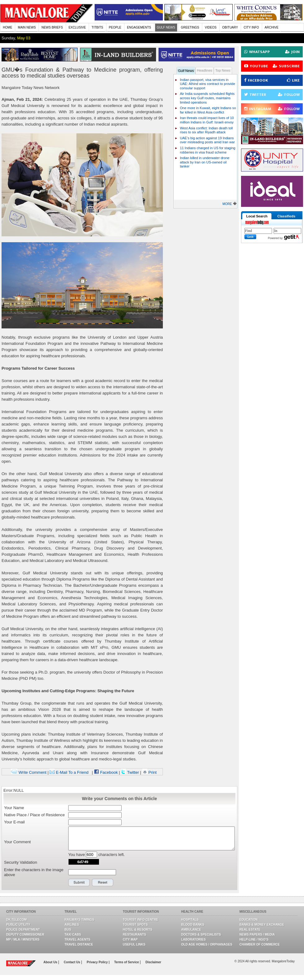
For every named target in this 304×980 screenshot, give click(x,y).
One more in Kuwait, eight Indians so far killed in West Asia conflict (208, 110)
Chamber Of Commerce (260, 944)
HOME (7, 27)
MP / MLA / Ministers (23, 940)
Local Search (257, 216)
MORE (227, 204)
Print (150, 772)
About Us (51, 962)
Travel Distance (79, 944)
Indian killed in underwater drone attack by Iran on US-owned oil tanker (205, 162)
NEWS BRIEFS (52, 27)
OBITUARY (230, 27)
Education (249, 920)
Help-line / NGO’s (254, 940)
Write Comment (29, 772)
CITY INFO (251, 27)
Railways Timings (79, 920)
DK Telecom (16, 920)
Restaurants (134, 935)
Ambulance (191, 930)
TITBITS (97, 27)
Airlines (72, 925)
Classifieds (286, 216)
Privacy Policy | (98, 962)
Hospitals (190, 920)
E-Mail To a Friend (69, 772)
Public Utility (18, 925)
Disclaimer (153, 962)
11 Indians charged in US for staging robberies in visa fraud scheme (208, 150)
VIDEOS (211, 27)
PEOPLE (115, 27)
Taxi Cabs (73, 935)
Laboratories (193, 940)
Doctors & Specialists (201, 935)
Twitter (130, 772)
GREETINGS (190, 27)
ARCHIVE (271, 27)
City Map (130, 940)
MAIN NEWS (27, 27)
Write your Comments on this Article (119, 799)
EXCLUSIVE (77, 27)
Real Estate (250, 930)
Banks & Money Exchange (262, 925)
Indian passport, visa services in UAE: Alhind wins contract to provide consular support (208, 84)
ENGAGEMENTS (139, 27)
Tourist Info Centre (141, 920)
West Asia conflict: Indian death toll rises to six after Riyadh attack (206, 130)
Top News (223, 70)
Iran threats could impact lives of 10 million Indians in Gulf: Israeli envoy (207, 120)
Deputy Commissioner (25, 935)
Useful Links (134, 944)
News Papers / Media (257, 935)
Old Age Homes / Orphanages (207, 944)
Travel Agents (77, 940)
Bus (68, 930)
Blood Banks (193, 925)
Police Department (23, 930)
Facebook (106, 772)
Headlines (205, 70)
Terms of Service (127, 962)
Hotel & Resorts (138, 930)
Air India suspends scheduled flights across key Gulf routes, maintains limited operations (207, 98)
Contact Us (73, 962)
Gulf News (186, 71)
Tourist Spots (135, 925)
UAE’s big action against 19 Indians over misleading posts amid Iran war (207, 140)
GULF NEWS (166, 27)
